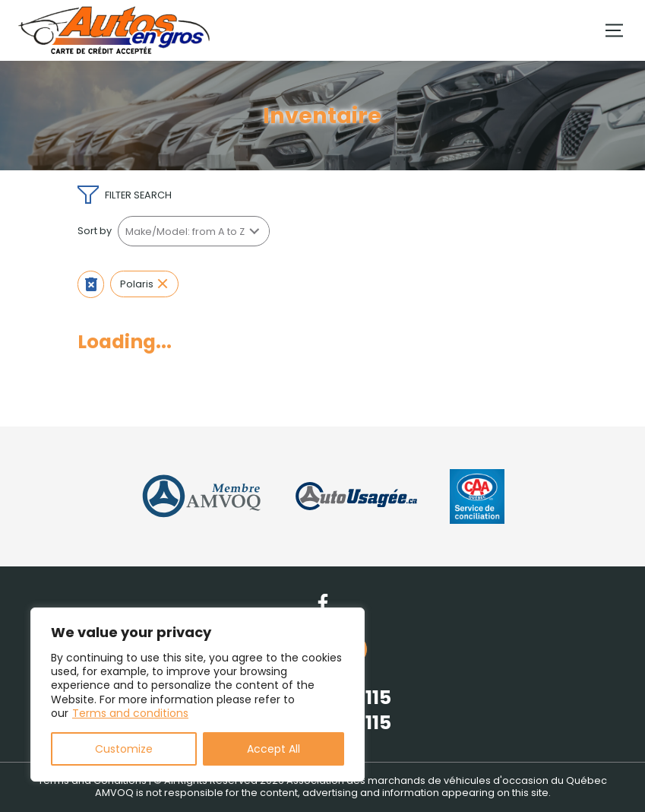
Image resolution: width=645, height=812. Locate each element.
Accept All (273, 749)
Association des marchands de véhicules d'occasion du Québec (447, 780)
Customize (124, 749)
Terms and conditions (130, 713)
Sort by (95, 231)
